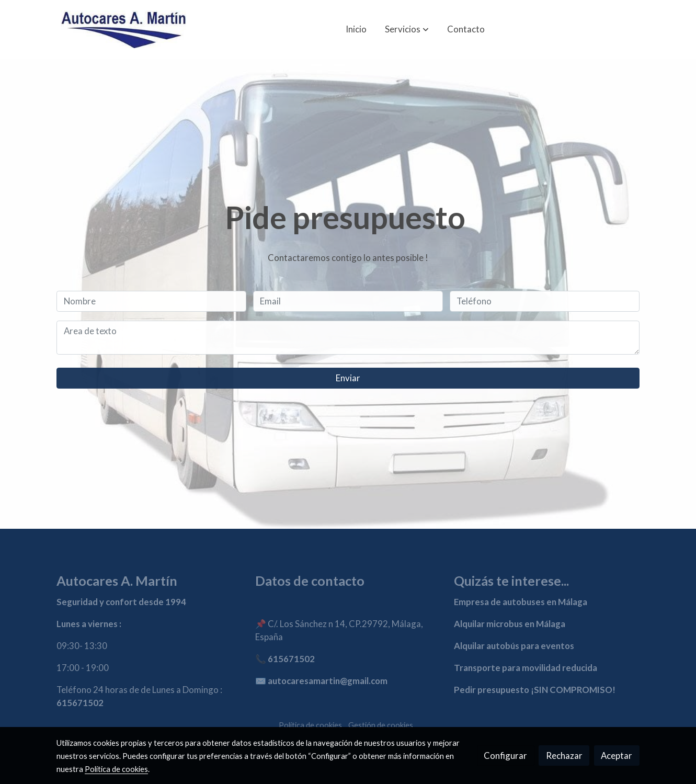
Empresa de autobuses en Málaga (521, 602)
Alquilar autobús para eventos (514, 646)
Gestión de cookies (381, 725)
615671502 (80, 703)
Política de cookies (310, 725)
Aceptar (617, 755)
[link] (123, 29)
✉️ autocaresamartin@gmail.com (321, 681)
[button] (407, 29)
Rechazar (564, 755)
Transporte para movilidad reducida (526, 668)
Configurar (505, 755)
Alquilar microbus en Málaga (510, 624)
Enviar (348, 378)
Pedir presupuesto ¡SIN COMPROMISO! (535, 690)
